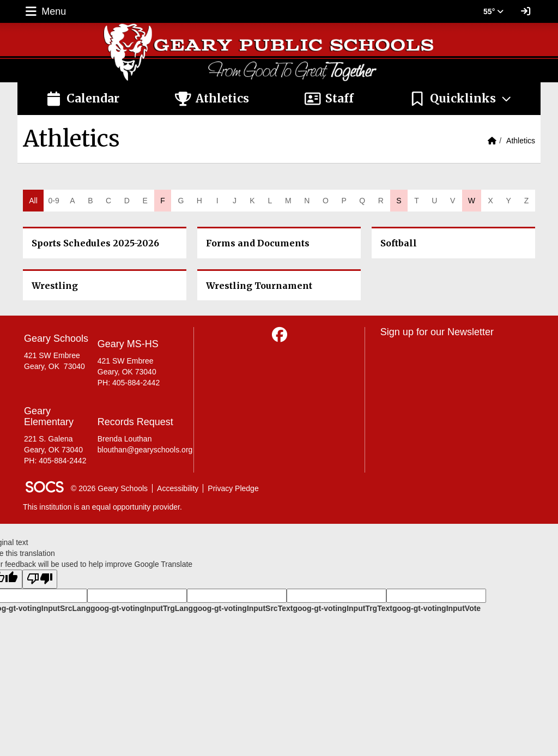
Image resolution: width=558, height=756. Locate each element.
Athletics (521, 141)
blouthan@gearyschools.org (145, 450)
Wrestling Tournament (259, 286)
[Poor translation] (40, 579)
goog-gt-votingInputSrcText (243, 608)
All (33, 201)
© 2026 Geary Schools (109, 488)
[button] (461, 99)
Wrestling (55, 286)
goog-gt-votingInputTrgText (342, 608)
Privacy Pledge (233, 488)
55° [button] (493, 11)
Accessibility (178, 488)
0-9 (53, 201)
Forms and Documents (258, 243)
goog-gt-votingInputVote (436, 608)
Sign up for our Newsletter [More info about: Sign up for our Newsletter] (437, 332)
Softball (399, 243)
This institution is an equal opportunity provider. (102, 507)
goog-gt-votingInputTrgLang (142, 608)
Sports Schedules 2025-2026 (95, 243)
